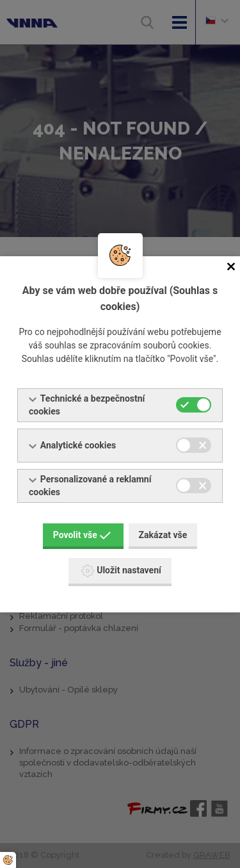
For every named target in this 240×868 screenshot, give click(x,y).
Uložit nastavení (121, 571)
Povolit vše (82, 535)
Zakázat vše (163, 535)
